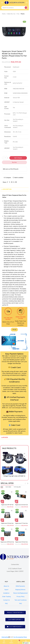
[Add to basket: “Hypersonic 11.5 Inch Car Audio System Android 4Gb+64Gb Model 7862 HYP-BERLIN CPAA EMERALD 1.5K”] (16, 539)
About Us (6, 586)
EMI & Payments (21, 586)
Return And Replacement (21, 593)
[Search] (14, 8)
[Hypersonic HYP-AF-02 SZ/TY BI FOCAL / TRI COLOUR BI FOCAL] (7, 496)
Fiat (18, 14)
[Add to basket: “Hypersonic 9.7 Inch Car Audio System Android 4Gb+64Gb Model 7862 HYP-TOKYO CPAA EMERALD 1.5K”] (16, 520)
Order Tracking (6, 597)
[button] (14, 189)
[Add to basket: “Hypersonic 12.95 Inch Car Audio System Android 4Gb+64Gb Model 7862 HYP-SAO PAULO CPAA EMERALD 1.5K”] (2, 539)
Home (4, 14)
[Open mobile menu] (2, 3)
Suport (6, 590)
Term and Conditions (21, 600)
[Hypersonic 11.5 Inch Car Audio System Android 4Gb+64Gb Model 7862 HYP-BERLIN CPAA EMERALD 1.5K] (21, 534)
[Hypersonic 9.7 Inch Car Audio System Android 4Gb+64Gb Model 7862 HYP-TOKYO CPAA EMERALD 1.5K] (21, 515)
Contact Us (6, 600)
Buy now (14, 162)
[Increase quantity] (8, 158)
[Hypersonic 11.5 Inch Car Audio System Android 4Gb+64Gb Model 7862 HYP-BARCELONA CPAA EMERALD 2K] (7, 515)
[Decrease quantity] (3, 158)
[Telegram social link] (16, 182)
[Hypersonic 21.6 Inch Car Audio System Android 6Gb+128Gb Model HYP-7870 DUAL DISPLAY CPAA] (21, 496)
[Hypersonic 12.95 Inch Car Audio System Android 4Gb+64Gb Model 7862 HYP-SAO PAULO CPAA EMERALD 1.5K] (7, 534)
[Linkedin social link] (14, 182)
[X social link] (10, 182)
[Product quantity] (5, 158)
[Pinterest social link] (12, 182)
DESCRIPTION (7, 189)
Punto (23, 14)
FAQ (6, 604)
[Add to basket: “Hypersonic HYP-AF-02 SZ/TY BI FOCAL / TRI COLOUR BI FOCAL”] (2, 502)
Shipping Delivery (21, 590)
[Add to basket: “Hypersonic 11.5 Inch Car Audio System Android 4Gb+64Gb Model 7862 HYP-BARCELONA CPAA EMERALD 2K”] (2, 520)
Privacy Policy (21, 597)
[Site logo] (14, 2)
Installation (6, 593)
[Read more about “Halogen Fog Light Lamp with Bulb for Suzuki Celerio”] (6, 457)
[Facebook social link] (8, 182)
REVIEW (5, 437)
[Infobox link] (8, 316)
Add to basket (18, 158)
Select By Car (11, 14)
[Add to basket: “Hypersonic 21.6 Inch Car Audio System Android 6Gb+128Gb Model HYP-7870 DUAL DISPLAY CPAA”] (16, 502)
